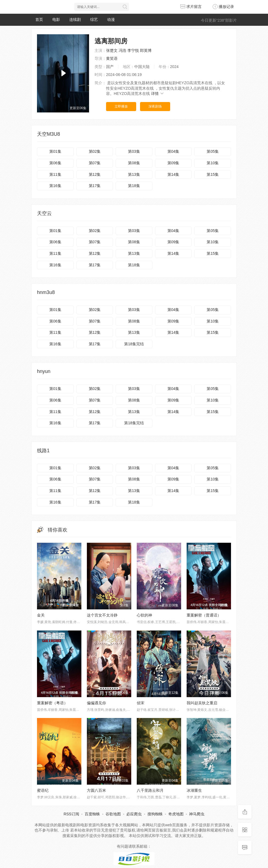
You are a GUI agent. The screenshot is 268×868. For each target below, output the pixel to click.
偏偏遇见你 (96, 703)
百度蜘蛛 (92, 814)
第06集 (55, 163)
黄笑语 (112, 58)
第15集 (213, 174)
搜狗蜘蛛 (155, 814)
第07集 (95, 163)
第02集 (95, 151)
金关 (41, 615)
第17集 (95, 186)
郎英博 (146, 50)
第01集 (55, 151)
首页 (39, 19)
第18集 (134, 186)
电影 (56, 19)
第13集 (134, 174)
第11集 (55, 174)
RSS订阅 (71, 814)
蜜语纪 (43, 790)
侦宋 (141, 703)
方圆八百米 (96, 790)
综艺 (94, 19)
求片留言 (191, 7)
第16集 (55, 186)
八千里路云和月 (150, 790)
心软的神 (144, 615)
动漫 (111, 19)
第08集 (134, 163)
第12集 (95, 174)
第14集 (173, 174)
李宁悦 (133, 50)
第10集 (213, 163)
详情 (158, 94)
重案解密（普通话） (204, 615)
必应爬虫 (134, 814)
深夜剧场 (155, 106)
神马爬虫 (197, 814)
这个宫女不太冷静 (102, 615)
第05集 (213, 151)
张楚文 (112, 50)
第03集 (134, 151)
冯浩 (122, 50)
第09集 (173, 163)
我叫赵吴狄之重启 (202, 703)
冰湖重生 (194, 790)
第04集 (173, 151)
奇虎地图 (176, 814)
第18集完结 (134, 344)
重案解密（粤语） (52, 703)
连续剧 (75, 19)
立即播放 (121, 106)
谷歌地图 (113, 814)
